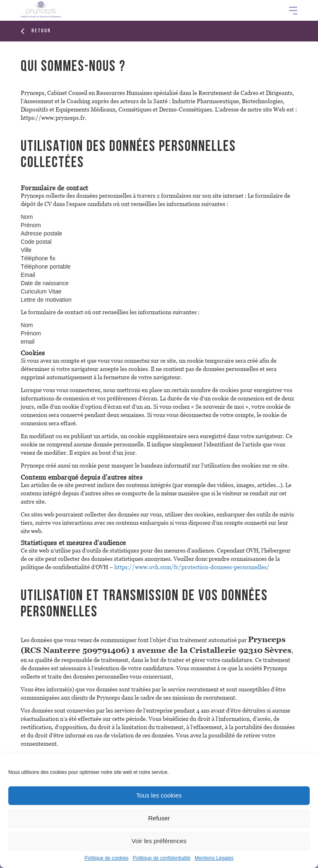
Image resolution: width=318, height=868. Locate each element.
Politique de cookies (107, 858)
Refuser (159, 818)
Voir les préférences (159, 841)
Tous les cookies (159, 795)
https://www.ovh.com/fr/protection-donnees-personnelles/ (192, 567)
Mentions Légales (214, 858)
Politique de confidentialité (162, 858)
